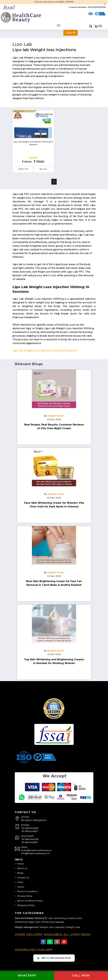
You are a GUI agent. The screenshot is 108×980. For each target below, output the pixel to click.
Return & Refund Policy (30, 901)
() (98, 26)
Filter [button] (70, 33)
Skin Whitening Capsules (50, 922)
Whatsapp (27, 976)
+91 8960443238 (30, 828)
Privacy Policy (25, 896)
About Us (22, 868)
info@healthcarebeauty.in (35, 853)
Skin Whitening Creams (62, 918)
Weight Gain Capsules (52, 927)
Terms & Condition (27, 891)
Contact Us (23, 878)
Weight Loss (73, 927)
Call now (81, 976)
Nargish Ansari (56, 416)
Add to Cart (23, 169)
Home (20, 864)
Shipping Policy (26, 905)
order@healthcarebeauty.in (36, 850)
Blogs (20, 873)
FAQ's (20, 882)
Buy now (43, 169)
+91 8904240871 (29, 831)
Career (21, 887)
